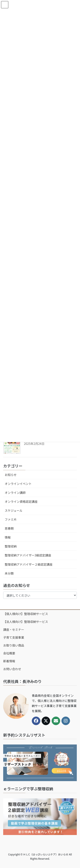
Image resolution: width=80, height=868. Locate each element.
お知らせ (11, 475)
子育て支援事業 (14, 637)
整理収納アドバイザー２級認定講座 (29, 564)
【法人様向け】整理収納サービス (26, 622)
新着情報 (9, 661)
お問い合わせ (12, 669)
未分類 (9, 573)
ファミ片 (11, 519)
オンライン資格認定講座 (21, 502)
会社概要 (9, 653)
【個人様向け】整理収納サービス (26, 614)
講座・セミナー (14, 629)
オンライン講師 (15, 493)
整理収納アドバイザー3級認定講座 (28, 555)
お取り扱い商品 (14, 645)
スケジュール (14, 510)
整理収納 (11, 546)
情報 (8, 537)
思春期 (9, 528)
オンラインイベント (18, 484)
